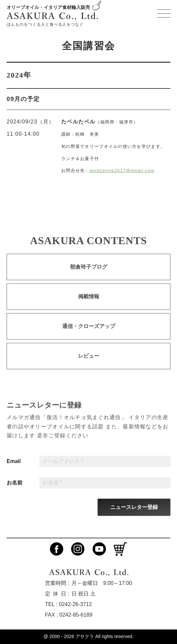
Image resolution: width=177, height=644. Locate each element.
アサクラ (85, 636)
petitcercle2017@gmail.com (122, 170)
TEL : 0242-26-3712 (68, 604)
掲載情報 (89, 302)
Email (14, 467)
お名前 (15, 488)
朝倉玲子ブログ (89, 272)
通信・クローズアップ (89, 332)
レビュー (89, 361)
